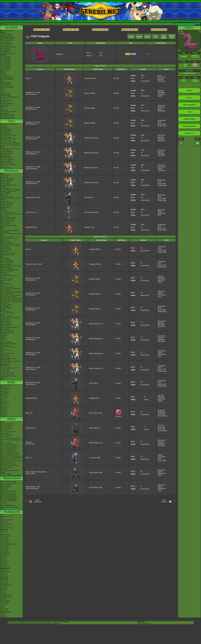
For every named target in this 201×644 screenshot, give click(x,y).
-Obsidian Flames (5, 534)
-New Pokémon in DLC (7, 116)
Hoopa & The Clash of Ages (8, 459)
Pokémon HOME (5, 193)
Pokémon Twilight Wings (8, 160)
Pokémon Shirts (5, 105)
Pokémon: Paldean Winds (8, 164)
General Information (6, 385)
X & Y (2, 229)
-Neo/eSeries (4, 565)
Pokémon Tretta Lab (6, 263)
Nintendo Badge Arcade (7, 255)
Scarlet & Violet (5, 175)
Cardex (2, 81)
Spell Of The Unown (6, 428)
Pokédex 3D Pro (5, 274)
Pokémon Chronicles (6, 150)
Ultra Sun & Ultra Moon (7, 213)
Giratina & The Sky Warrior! (9, 445)
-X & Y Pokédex (5, 42)
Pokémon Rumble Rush (7, 219)
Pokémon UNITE (5, 182)
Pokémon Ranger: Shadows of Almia (11, 300)
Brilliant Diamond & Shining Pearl (10, 190)
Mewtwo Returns (5, 430)
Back (140, 623)
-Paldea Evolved (5, 536)
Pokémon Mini (5, 345)
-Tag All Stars (4, 609)
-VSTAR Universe (6, 594)
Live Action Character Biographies (10, 475)
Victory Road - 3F (32, 212)
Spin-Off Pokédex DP (7, 78)
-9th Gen (3, 89)
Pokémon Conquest (6, 268)
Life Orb (119, 416)
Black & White (5, 258)
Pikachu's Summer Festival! (8, 491)
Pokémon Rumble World (7, 243)
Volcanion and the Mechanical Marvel (11, 461)
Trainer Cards (4, 521)
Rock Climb (162, 124)
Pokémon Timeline (6, 94)
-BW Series (4, 560)
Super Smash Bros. (6, 363)
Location (139, 36)
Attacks (147, 36)
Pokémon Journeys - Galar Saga (9, 143)
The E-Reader (4, 334)
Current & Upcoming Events (9, 112)
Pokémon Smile (5, 201)
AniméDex (3, 126)
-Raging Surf (4, 583)
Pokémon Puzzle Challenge (8, 344)
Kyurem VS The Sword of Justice (10, 453)
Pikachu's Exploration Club (8, 496)
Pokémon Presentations (7, 103)
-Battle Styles (4, 555)
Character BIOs (5, 388)
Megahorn (161, 410)
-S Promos (3, 615)
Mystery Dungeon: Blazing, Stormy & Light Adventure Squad (11, 293)
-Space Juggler (4, 602)
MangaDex (3, 387)
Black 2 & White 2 (6, 259)
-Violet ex (3, 593)
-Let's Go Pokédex (6, 45)
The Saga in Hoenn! (6, 134)
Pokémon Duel (5, 251)
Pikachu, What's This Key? (8, 506)
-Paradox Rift (4, 531)
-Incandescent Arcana (6, 597)
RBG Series (4, 395)
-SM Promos (4, 573)
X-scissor (161, 425)
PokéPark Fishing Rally (7, 332)
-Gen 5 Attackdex (5, 63)
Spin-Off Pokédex (5, 76)
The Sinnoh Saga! (5, 137)
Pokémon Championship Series (9, 97)
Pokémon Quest (5, 224)
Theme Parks (4, 107)
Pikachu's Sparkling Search (8, 499)
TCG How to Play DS (7, 279)
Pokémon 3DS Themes (7, 374)
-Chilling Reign (5, 554)
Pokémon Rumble (5, 290)
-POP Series (4, 576)
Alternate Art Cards (6, 525)
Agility (160, 96)
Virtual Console (5, 371)
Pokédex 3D (4, 272)
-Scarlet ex (3, 591)
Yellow (2, 352)
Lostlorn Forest (31, 428)
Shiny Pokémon (5, 155)
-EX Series (3, 563)
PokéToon (3, 166)
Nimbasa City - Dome (33, 92)
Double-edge (162, 126)
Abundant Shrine (31, 227)
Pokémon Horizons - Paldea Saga (10, 148)
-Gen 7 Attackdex (5, 66)
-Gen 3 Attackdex (5, 60)
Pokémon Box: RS (6, 323)
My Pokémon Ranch (6, 305)
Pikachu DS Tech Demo (7, 331)
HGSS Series (4, 408)
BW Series (3, 409)
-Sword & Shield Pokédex (8, 47)
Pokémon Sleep (5, 183)
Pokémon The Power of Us (8, 464)
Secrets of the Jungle (6, 467)
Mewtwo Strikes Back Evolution (10, 466)
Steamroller (161, 111)
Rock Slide (161, 414)
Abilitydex (3, 74)
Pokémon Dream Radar (7, 261)
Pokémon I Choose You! (7, 462)
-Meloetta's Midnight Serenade (9, 454)
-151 (2, 533)
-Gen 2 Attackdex (5, 58)
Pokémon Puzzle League (7, 353)
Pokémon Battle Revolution (8, 297)
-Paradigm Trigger (6, 596)
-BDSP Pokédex (5, 48)
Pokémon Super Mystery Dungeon (10, 245)
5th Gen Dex (172, 36)
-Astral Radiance (5, 546)
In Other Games (5, 370)
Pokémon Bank (5, 232)
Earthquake (162, 412)
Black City (29, 413)
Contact (22, 24)
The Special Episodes (6, 151)
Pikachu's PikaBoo (6, 486)
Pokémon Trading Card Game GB (10, 361)
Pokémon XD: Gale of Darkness (10, 318)
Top (149, 623)
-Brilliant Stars (4, 547)
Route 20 (29, 442)
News (2, 31)
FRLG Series (4, 401)
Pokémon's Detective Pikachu (9, 470)
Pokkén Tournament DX (7, 221)
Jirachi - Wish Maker (6, 435)
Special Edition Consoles (8, 373)
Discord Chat (4, 110)
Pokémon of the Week (7, 87)
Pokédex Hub (35, 24)
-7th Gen (3, 92)
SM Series (3, 416)
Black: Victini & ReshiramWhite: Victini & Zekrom (8, 450)
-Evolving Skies (5, 552)
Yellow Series (4, 397)
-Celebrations (4, 550)
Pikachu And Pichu (6, 485)
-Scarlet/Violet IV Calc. (7, 86)
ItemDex (3, 71)
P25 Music (3, 99)
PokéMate (3, 336)
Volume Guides (5, 393)
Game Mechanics (5, 84)
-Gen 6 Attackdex (5, 65)
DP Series (3, 405)
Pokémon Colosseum (6, 316)
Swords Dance (163, 416)
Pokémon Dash (5, 319)
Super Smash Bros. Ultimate (9, 225)
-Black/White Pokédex (7, 40)
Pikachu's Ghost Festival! (8, 493)
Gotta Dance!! (4, 489)
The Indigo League (6, 129)
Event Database (5, 113)
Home (11, 24)
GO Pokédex (44, 24)
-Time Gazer (4, 604)
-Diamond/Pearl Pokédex (8, 39)
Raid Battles (4, 526)
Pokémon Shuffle (5, 242)
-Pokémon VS (4, 610)
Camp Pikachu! (5, 488)
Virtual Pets (4, 378)
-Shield (2, 607)
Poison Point (145, 81)
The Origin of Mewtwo (7, 424)
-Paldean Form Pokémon (7, 118)
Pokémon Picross (5, 246)
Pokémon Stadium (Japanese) (9, 358)
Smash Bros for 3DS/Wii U (8, 253)
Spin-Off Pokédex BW (7, 79)
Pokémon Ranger (5, 326)
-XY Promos (4, 575)
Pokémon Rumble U (6, 264)
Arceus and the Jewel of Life (9, 446)
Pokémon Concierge (6, 100)
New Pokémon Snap (6, 204)
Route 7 (28, 78)
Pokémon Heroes (5, 433)
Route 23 (29, 458)
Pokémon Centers (5, 95)
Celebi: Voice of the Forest (8, 432)
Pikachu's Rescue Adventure (8, 483)
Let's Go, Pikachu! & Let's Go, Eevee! (11, 214)
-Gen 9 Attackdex (5, 69)
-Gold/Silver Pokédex (6, 35)
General (131, 36)
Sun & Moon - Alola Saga (8, 142)
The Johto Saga (5, 132)
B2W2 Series (4, 411)
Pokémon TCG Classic (7, 528)
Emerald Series (5, 403)
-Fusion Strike (4, 549)
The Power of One (6, 427)
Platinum (3, 285)
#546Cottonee (164, 501)
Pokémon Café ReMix (7, 179)
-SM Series (3, 557)
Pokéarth (68, 24)
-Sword (2, 605)
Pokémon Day (4, 102)
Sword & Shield (5, 188)
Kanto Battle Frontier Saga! (8, 135)
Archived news (8, 31)
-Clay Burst (4, 588)
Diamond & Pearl (5, 284)
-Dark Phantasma (5, 601)
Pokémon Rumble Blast (7, 271)
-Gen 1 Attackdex (5, 56)
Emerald (3, 314)
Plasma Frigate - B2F (33, 487)
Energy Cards (4, 523)
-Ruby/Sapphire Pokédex (7, 37)
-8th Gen (3, 90)
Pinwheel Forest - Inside (34, 264)
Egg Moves (164, 36)
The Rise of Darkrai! (6, 443)
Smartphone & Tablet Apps (8, 376)
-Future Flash (4, 580)
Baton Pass (161, 94)
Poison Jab (161, 427)
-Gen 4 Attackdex (5, 61)
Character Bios (5, 127)
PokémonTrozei (5, 329)
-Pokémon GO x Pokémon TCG (9, 544)
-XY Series (3, 559)
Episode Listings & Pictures (8, 124)
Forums (16, 24)
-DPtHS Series (4, 562)
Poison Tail (161, 77)
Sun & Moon (4, 211)
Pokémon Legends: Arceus (8, 191)
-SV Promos (4, 570)
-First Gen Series (5, 567)
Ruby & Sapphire (5, 311)
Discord (28, 24)
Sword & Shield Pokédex (56, 24)
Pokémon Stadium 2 (6, 342)
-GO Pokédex (4, 52)
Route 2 (28, 249)
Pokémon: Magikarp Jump (8, 217)
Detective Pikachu (6, 222)
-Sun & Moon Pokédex (7, 44)
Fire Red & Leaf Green (7, 313)
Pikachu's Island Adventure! (8, 494)
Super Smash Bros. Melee (8, 347)
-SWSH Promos (5, 571)
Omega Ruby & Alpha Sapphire (9, 230)
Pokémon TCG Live (6, 208)
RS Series (3, 400)
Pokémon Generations (7, 158)
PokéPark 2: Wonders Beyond (9, 269)
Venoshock (161, 81)
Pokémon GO (4, 177)
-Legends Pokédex (6, 50)
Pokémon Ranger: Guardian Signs (10, 289)
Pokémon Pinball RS (6, 324)
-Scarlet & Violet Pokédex (8, 53)
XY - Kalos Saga (5, 140)
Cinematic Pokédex (6, 82)
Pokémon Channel (6, 321)
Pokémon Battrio (5, 306)
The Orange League (6, 130)
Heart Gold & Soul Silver (8, 287)
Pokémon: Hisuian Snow (7, 163)
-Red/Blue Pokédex (6, 34)
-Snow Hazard (4, 586)
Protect (160, 76)
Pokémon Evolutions (6, 161)
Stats (155, 36)
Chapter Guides (5, 392)
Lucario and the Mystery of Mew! (10, 438)
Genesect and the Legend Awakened (11, 456)
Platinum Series (5, 406)
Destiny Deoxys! (5, 437)
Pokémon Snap (5, 355)
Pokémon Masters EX (7, 180)
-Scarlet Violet (4, 538)
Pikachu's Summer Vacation (8, 481)
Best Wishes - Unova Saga (8, 139)
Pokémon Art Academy (7, 237)
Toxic (160, 122)
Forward (145, 623)
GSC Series (4, 398)
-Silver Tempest (5, 541)
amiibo (2, 379)
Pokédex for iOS (5, 280)
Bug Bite (161, 79)
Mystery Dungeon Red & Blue (9, 327)
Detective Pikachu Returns (8, 185)
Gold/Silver (4, 339)
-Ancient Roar (4, 581)
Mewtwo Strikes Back (7, 425)
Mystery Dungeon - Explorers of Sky (11, 298)
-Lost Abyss (4, 599)
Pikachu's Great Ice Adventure (9, 498)
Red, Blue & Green (6, 350)
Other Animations (5, 168)
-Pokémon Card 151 (6, 584)
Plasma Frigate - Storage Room (36, 472)
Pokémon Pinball (5, 357)
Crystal (2, 340)
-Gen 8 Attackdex (5, 68)
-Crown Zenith (4, 539)
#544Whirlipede (38, 501)
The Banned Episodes (6, 153)
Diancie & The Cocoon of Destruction (11, 458)
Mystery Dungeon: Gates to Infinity (11, 266)
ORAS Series (4, 414)
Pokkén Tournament (6, 250)
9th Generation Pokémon (7, 115)
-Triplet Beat (4, 589)
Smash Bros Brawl (6, 308)
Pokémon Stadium (6, 360)
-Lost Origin (4, 542)
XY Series (3, 413)
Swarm (146, 400)
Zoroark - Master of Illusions (9, 448)
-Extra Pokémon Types (7, 520)
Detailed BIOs (4, 390)
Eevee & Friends (5, 504)
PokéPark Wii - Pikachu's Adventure (11, 295)
